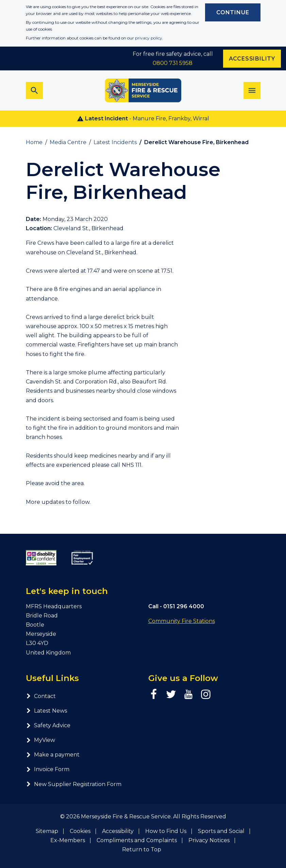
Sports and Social (221, 831)
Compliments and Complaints (137, 840)
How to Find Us (166, 831)
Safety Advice (48, 725)
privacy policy (149, 38)
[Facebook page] (154, 694)
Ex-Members (68, 840)
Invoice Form (48, 769)
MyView (40, 740)
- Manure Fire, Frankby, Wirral (143, 119)
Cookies (80, 831)
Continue (233, 12)
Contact (41, 696)
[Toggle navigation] (252, 90)
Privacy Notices (209, 840)
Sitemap (47, 831)
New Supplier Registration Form (74, 784)
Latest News (46, 711)
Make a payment (53, 755)
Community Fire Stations (182, 621)
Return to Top (142, 849)
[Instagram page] (206, 694)
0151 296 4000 (184, 606)
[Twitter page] (171, 694)
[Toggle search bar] (34, 90)
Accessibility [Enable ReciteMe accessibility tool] (252, 59)
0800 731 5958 (173, 63)
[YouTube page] (188, 694)
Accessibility (118, 831)
